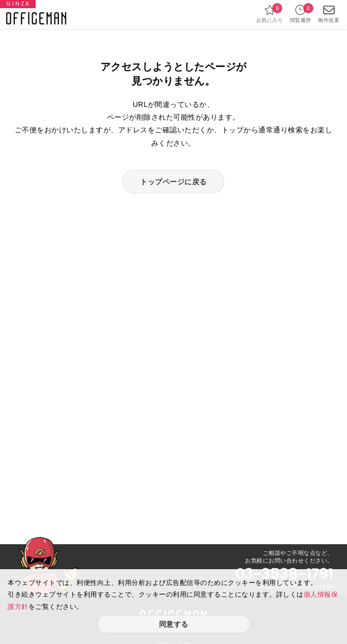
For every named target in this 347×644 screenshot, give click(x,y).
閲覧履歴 (301, 13)
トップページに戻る (173, 182)
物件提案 (329, 13)
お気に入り (270, 13)
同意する (174, 624)
